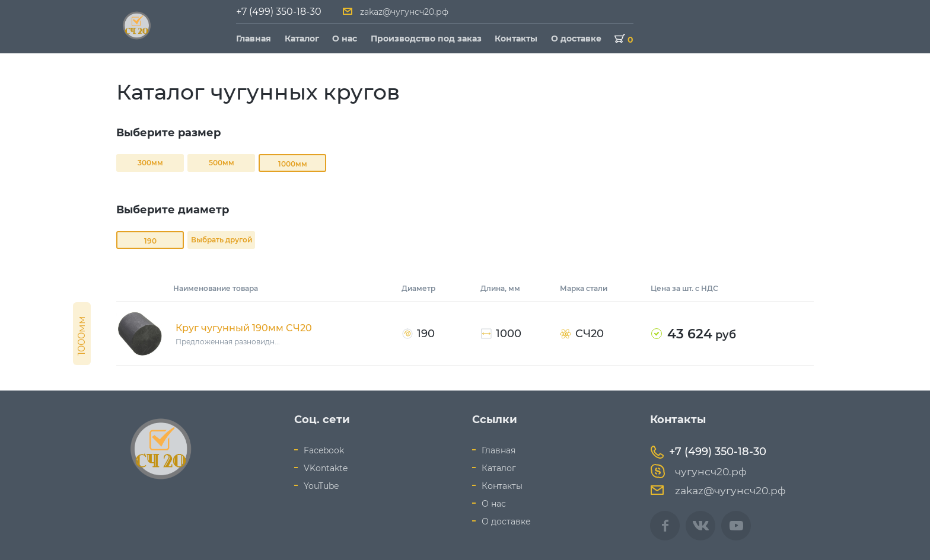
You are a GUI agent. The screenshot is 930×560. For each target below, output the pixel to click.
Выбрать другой (222, 240)
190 (150, 241)
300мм (150, 163)
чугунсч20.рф (698, 471)
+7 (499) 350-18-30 (279, 12)
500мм (222, 163)
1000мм (293, 164)
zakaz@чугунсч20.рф (404, 12)
